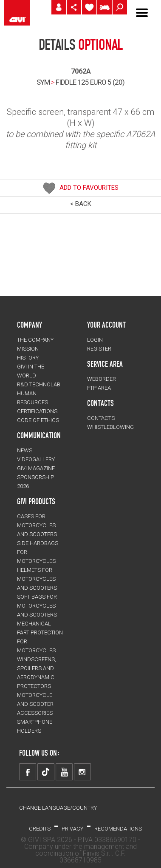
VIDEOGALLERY (36, 459)
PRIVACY (72, 829)
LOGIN (95, 340)
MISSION (28, 349)
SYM (43, 82)
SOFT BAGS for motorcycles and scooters (37, 606)
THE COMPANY (35, 340)
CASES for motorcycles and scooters (37, 525)
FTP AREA (99, 388)
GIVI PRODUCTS (36, 501)
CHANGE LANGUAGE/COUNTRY (58, 808)
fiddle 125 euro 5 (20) (90, 82)
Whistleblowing (110, 427)
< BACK (81, 204)
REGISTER (99, 349)
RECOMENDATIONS (118, 829)
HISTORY (28, 358)
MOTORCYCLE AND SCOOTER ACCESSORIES (35, 704)
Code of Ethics (38, 420)
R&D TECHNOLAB (39, 384)
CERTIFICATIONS (37, 411)
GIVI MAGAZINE (36, 468)
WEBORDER (102, 379)
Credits (40, 829)
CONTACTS (101, 418)
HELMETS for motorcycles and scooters (37, 579)
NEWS (25, 450)
